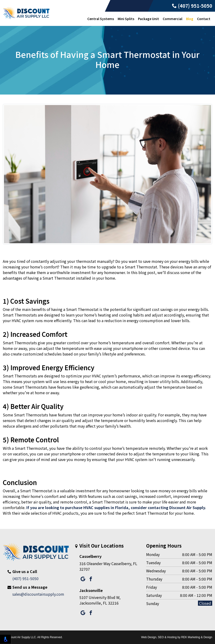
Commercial (173, 19)
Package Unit (148, 19)
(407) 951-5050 (192, 6)
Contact (204, 19)
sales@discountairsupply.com (38, 594)
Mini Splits (126, 19)
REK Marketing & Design (197, 637)
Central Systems (101, 19)
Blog (190, 19)
